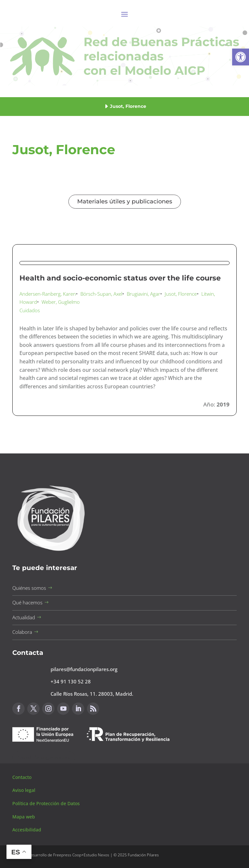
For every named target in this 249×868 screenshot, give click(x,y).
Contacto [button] (23, 777)
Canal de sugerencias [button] (44, 757)
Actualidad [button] (24, 617)
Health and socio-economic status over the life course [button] (120, 278)
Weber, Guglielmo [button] (61, 302)
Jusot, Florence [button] (181, 294)
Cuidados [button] (30, 310)
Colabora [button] (22, 632)
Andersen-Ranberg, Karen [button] (48, 294)
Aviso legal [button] (24, 790)
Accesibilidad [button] (27, 830)
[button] (241, 57)
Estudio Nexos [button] (96, 855)
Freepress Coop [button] (67, 855)
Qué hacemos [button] (27, 602)
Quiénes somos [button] (29, 588)
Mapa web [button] (24, 817)
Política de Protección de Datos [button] (47, 803)
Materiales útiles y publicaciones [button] (125, 201)
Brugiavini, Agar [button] (143, 294)
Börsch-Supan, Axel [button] (101, 294)
